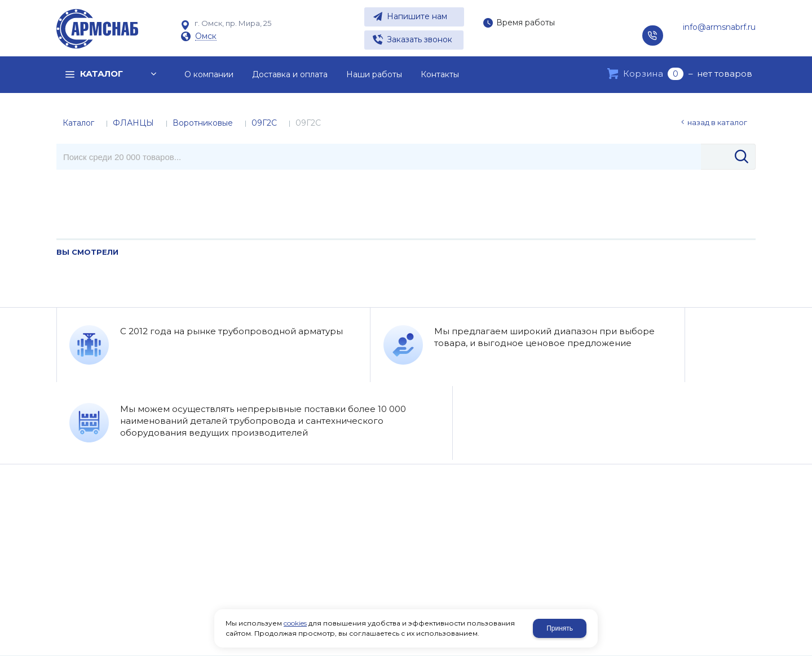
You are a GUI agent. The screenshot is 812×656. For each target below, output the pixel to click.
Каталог (78, 123)
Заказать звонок (420, 39)
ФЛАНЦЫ (133, 123)
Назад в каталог (717, 122)
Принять (560, 628)
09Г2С (264, 123)
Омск (206, 36)
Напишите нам (417, 16)
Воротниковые (203, 123)
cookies (295, 623)
